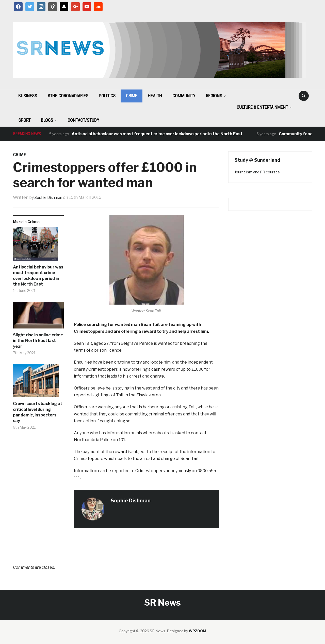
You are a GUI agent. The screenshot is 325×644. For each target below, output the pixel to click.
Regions (214, 96)
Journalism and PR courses (257, 172)
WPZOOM (197, 631)
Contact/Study (83, 120)
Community (184, 96)
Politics (107, 96)
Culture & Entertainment (262, 107)
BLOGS (47, 120)
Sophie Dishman (50, 197)
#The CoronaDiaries (68, 96)
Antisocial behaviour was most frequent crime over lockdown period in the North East (157, 134)
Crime (132, 96)
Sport (24, 120)
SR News (162, 602)
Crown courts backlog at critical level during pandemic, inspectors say (38, 412)
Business (28, 96)
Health (155, 96)
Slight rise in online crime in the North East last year (38, 341)
